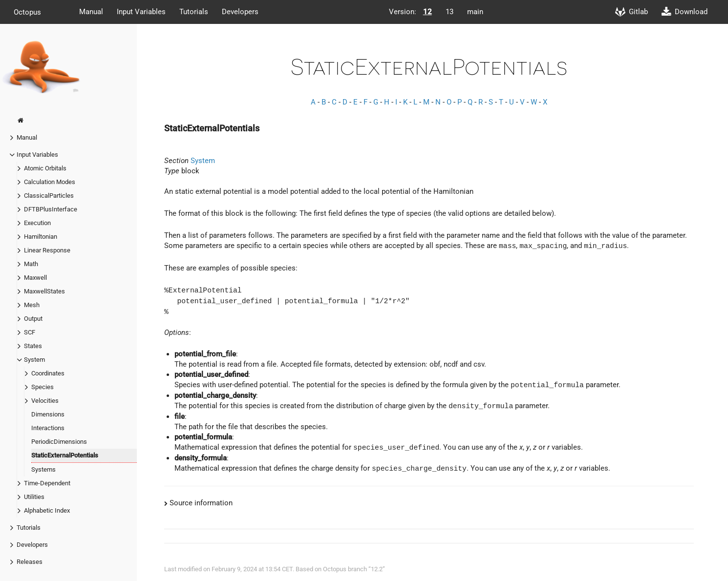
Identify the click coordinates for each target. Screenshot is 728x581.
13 (450, 12)
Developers (240, 12)
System (34, 360)
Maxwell (35, 278)
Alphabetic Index (47, 510)
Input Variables (141, 12)
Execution (37, 223)
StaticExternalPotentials (65, 455)
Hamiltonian (41, 237)
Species (43, 387)
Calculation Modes (50, 182)
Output (33, 319)
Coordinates (48, 373)
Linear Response (47, 250)
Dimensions (48, 414)
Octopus (27, 12)
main (475, 12)
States (33, 346)
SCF (30, 332)
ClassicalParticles (49, 196)
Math (31, 264)
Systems (43, 469)
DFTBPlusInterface (51, 209)
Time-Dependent (47, 483)
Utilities (34, 497)
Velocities (45, 401)
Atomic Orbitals (45, 168)
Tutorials (194, 12)
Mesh (32, 305)
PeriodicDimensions (59, 442)
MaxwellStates (44, 291)
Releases (30, 562)
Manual (91, 12)
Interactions (48, 428)
